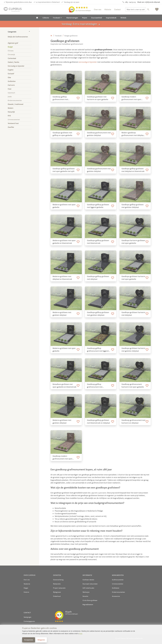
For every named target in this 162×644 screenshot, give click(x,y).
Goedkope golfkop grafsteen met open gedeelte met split (64, 170)
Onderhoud (57, 596)
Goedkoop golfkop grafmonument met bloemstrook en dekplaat (62, 98)
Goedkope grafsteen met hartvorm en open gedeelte (98, 98)
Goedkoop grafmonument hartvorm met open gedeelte (133, 386)
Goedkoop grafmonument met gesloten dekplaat (99, 134)
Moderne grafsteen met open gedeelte (64, 206)
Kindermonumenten (118, 592)
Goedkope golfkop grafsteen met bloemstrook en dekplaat (98, 422)
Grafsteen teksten (88, 580)
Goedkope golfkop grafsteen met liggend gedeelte (98, 206)
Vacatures (27, 584)
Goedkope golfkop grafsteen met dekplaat (98, 278)
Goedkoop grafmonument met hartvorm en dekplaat (133, 422)
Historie (108, 9)
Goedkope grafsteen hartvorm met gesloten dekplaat (133, 350)
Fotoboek (58, 18)
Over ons (98, 9)
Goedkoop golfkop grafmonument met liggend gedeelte (98, 350)
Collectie (46, 18)
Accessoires (116, 596)
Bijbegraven (57, 592)
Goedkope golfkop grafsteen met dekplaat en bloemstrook (133, 170)
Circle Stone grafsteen (90, 600)
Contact (117, 9)
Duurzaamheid (97, 18)
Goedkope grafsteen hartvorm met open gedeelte (133, 278)
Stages (26, 588)
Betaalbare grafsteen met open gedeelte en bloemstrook (64, 386)
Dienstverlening (58, 580)
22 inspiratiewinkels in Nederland (48, 2)
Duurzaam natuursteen (90, 584)
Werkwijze (86, 592)
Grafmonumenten (118, 580)
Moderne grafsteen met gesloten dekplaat (62, 314)
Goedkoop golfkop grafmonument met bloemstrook (95, 386)
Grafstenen (116, 588)
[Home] (37, 18)
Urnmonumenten (118, 584)
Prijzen (85, 18)
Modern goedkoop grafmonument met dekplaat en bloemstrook (133, 134)
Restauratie (57, 584)
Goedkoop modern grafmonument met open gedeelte (131, 98)
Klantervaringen (72, 18)
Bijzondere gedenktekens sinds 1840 (19, 2)
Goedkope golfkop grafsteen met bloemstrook (98, 242)
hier (81, 634)
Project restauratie (59, 588)
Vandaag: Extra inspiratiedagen (81, 24)
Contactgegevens (29, 621)
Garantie (85, 596)
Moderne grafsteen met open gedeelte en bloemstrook (64, 242)
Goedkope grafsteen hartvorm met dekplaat (133, 314)
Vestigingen (27, 617)
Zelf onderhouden (88, 588)
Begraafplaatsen (88, 604)
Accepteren (29, 640)
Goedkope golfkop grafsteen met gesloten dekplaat (133, 206)
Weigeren (41, 640)
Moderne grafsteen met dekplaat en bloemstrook (62, 278)
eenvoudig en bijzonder (88, 62)
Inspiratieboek (111, 18)
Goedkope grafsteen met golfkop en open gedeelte (62, 134)
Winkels (123, 18)
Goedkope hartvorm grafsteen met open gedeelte (133, 242)
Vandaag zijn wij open (71, 2)
